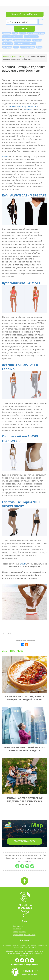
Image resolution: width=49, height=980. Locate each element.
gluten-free (7, 40)
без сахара (37, 40)
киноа (15, 33)
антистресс (7, 43)
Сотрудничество (19, 932)
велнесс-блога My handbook (22, 106)
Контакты (17, 929)
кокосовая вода (31, 36)
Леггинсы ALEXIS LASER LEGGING (20, 367)
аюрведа (6, 33)
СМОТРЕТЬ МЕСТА (25, 842)
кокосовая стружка (22, 40)
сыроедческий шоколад (13, 36)
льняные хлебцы (28, 47)
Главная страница (11, 56)
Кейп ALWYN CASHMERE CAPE (24, 195)
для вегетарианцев (36, 33)
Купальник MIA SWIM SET (21, 283)
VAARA (28, 109)
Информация (18, 926)
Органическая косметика (25, 43)
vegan (16, 47)
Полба (39, 47)
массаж (23, 33)
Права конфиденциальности (24, 935)
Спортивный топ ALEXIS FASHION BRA (20, 438)
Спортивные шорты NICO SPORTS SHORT (21, 504)
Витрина (24, 56)
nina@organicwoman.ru (27, 947)
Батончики (7, 47)
